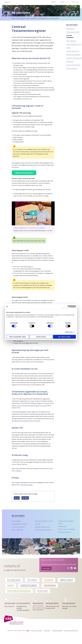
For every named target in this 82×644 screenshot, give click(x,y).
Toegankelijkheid (57, 630)
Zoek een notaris (10, 603)
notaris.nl (7, 2)
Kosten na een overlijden (73, 65)
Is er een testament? (23, 603)
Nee (27, 498)
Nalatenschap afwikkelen (73, 55)
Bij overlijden (72, 25)
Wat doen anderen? (72, 68)
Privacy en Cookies (37, 630)
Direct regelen (70, 29)
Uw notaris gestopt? (69, 603)
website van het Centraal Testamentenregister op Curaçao (29, 406)
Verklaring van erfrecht (73, 32)
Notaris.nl (12, 566)
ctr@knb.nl (30, 267)
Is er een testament (18, 527)
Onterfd (69, 48)
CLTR (30, 99)
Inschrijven (46, 568)
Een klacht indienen (52, 603)
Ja (18, 498)
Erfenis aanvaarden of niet (74, 44)
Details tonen (69, 332)
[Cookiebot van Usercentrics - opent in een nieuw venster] (69, 307)
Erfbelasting (70, 61)
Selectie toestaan (41, 337)
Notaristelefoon (38, 603)
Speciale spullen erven (73, 51)
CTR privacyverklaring (26, 485)
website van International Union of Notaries (27, 421)
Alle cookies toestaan (64, 337)
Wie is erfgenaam (71, 41)
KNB (28, 630)
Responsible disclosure (71, 630)
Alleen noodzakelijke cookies (18, 337)
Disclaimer (47, 630)
